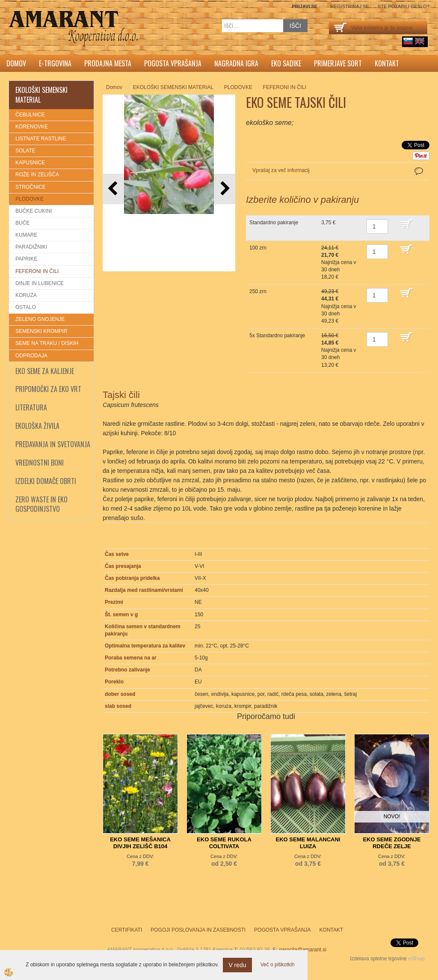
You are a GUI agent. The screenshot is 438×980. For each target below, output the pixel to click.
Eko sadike (286, 63)
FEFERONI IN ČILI (37, 271)
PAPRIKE (26, 259)
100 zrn (258, 248)
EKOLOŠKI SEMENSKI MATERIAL (173, 87)
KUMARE (26, 235)
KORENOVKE (32, 127)
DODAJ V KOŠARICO (413, 228)
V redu (237, 965)
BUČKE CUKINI (34, 211)
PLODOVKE (30, 199)
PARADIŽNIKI (31, 247)
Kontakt (387, 63)
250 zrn (258, 291)
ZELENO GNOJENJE (40, 319)
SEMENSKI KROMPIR (41, 331)
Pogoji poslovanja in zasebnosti (198, 930)
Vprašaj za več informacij (281, 170)
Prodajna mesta (108, 63)
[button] (224, 189)
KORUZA (26, 295)
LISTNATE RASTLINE (41, 139)
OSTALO (26, 307)
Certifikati (127, 930)
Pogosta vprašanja (173, 63)
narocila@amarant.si (303, 950)
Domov (16, 63)
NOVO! (392, 817)
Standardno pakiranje (274, 223)
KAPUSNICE (30, 163)
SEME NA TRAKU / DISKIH (47, 343)
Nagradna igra (236, 63)
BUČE (22, 223)
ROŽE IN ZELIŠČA (37, 175)
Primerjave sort (338, 63)
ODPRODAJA (31, 356)
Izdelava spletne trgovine (378, 959)
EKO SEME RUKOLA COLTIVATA (224, 843)
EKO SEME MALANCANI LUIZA (308, 843)
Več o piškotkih (278, 965)
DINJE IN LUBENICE (40, 283)
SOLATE (25, 151)
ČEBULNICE (30, 115)
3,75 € (328, 223)
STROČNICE (31, 187)
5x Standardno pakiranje (277, 336)
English (420, 41)
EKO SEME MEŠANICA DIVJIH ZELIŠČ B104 (140, 843)
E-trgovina (55, 63)
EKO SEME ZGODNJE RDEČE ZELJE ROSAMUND (392, 846)
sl (408, 41)
